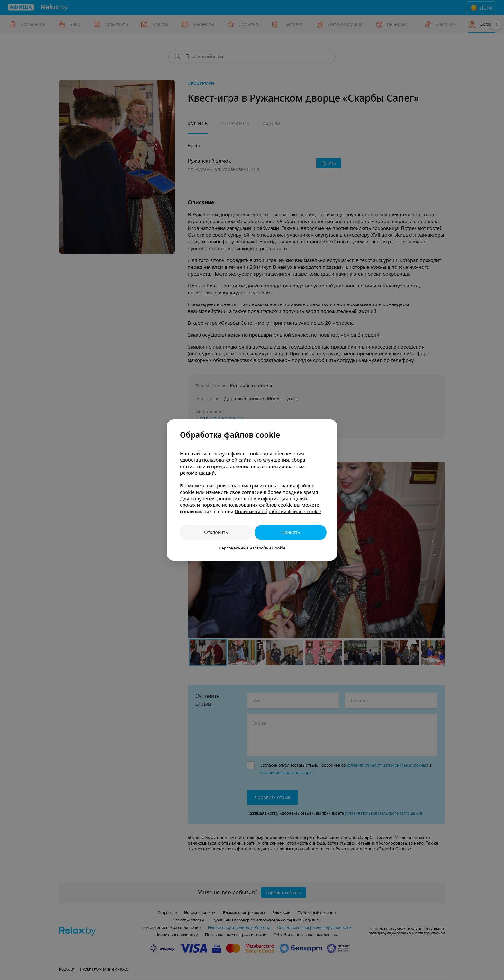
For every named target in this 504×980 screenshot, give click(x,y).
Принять (291, 532)
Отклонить (216, 532)
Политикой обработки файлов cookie (278, 511)
